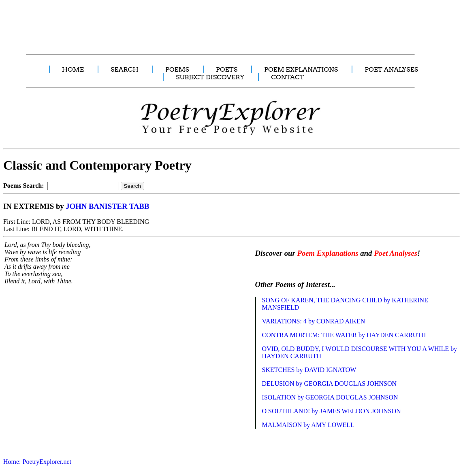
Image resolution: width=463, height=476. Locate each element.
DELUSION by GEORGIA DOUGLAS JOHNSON (329, 384)
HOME (73, 69)
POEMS (177, 69)
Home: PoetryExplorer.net (37, 462)
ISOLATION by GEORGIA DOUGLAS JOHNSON (330, 397)
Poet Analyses (396, 253)
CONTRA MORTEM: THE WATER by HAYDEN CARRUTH (344, 335)
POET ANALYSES (391, 69)
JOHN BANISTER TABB (107, 206)
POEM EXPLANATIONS (301, 69)
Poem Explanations (328, 253)
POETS (227, 69)
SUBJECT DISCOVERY (210, 77)
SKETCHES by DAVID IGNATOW (309, 370)
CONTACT (288, 77)
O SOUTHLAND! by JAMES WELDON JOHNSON (332, 411)
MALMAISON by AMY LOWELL (308, 425)
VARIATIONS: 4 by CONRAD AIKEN (314, 321)
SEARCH (125, 69)
